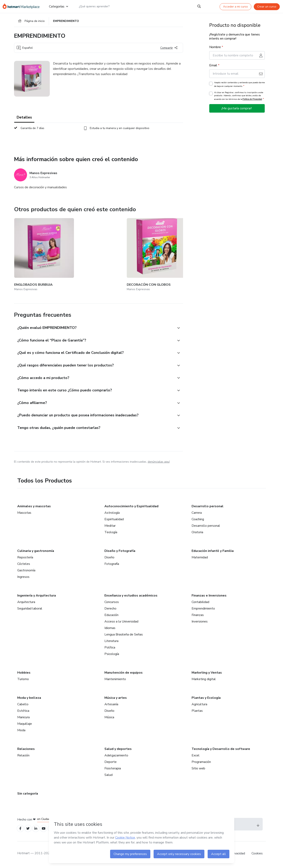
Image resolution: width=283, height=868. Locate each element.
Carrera (197, 514)
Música (109, 718)
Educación (111, 616)
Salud (108, 776)
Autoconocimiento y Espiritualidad (131, 507)
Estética (23, 712)
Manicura (23, 718)
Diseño (109, 558)
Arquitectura (26, 603)
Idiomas (110, 629)
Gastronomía (26, 571)
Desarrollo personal (208, 507)
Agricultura (199, 705)
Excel (196, 756)
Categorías (58, 6)
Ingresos (23, 578)
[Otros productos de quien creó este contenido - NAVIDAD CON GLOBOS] (133, 252)
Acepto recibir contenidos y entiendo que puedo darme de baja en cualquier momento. (239, 87)
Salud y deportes (118, 750)
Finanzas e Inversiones (209, 597)
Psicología (112, 655)
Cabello (23, 705)
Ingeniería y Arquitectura (37, 597)
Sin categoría (28, 795)
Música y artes (116, 699)
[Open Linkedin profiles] (39, 830)
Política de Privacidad (252, 102)
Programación (201, 763)
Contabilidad (200, 603)
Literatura (111, 642)
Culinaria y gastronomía (36, 552)
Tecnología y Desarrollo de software (221, 750)
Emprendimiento (203, 610)
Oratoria (197, 533)
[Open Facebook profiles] (21, 830)
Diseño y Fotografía (120, 552)
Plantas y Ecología (206, 699)
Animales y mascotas (34, 507)
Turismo (23, 680)
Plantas (197, 712)
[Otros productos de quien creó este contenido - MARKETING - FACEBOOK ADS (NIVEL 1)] (181, 252)
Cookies (257, 856)
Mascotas (24, 514)
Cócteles (24, 565)
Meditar (110, 527)
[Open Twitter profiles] (30, 830)
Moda (21, 731)
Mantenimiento (115, 680)
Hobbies (24, 674)
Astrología (112, 514)
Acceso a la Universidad (121, 622)
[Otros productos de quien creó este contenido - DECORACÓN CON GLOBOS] (85, 252)
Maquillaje (25, 725)
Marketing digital (204, 680)
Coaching (198, 520)
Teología (111, 533)
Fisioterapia (113, 769)
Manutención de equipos (124, 674)
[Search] (199, 6)
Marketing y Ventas (207, 674)
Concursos (112, 603)
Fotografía (112, 565)
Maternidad (200, 558)
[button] (94, 320)
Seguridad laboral (30, 610)
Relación (23, 756)
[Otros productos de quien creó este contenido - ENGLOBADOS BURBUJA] (37, 252)
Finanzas (198, 616)
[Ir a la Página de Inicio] (22, 6)
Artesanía (111, 705)
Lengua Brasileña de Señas (124, 635)
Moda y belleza (29, 699)
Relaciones (26, 750)
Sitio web (198, 769)
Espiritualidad (114, 520)
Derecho (110, 610)
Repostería (25, 558)
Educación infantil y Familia (213, 552)
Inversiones (200, 622)
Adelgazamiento (116, 756)
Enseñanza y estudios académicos (131, 597)
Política (110, 648)
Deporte (111, 763)
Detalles (24, 120)
